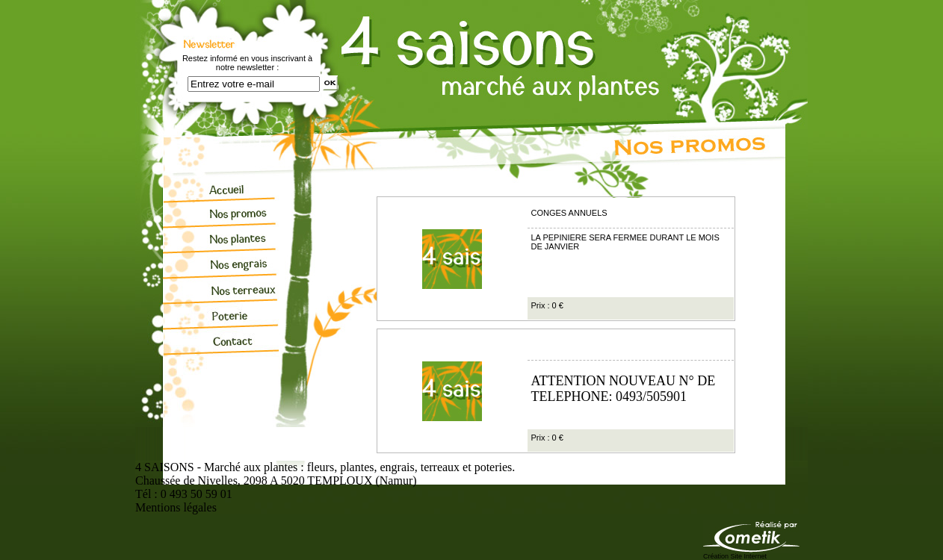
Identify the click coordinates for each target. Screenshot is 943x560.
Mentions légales (176, 507)
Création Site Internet (735, 556)
